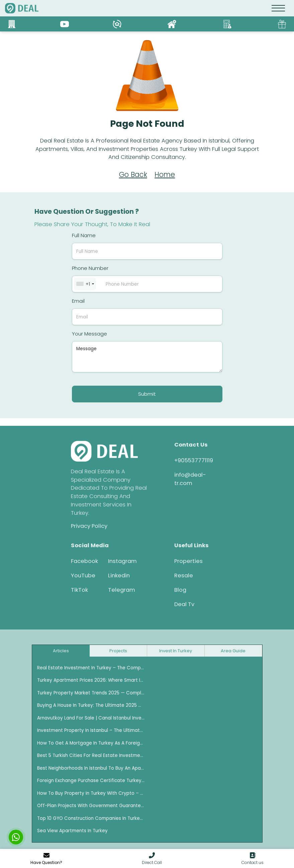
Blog (180, 590)
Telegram (122, 590)
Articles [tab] (61, 651)
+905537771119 (194, 460)
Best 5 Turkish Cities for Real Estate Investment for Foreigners (91, 755)
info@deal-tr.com (190, 479)
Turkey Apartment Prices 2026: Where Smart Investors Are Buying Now (91, 680)
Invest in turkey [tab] (176, 651)
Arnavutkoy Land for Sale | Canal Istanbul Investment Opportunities (91, 718)
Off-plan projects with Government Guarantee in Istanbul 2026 (91, 806)
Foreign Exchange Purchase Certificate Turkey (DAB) (91, 781)
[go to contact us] (253, 859)
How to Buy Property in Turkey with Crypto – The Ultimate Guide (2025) (91, 793)
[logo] (22, 8)
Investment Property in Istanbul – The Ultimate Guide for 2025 (91, 730)
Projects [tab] (118, 651)
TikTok (79, 590)
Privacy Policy (89, 526)
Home (165, 174)
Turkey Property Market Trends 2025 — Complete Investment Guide (91, 693)
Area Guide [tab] (233, 651)
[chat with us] (16, 837)
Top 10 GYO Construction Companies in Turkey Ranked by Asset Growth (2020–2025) (91, 818)
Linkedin (119, 575)
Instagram (122, 561)
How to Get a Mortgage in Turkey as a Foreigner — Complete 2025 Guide (91, 743)
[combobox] (85, 284)
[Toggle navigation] (278, 8)
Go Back (133, 174)
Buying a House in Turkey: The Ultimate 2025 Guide (91, 705)
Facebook (84, 561)
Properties (188, 561)
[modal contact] (46, 859)
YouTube (83, 575)
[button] (152, 859)
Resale (184, 575)
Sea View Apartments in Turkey (72, 831)
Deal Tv (184, 604)
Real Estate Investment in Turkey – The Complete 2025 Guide (91, 668)
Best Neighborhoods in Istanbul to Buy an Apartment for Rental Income (91, 768)
